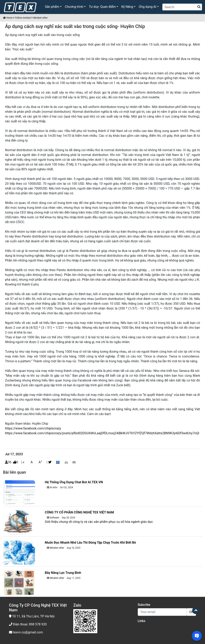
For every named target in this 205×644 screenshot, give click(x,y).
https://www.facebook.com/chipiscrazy (33, 428)
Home (8, 18)
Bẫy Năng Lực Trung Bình (63, 573)
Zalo (77, 605)
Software (53, 518)
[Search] (182, 7)
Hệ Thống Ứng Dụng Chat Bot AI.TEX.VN (74, 482)
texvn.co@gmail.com (26, 632)
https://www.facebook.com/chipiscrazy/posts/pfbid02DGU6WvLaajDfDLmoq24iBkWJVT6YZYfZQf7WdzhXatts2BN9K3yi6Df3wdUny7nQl (102, 433)
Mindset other (40, 18)
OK (191, 612)
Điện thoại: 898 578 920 (28, 624)
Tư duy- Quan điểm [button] (102, 7)
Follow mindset (23, 18)
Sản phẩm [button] (52, 7)
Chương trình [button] (74, 7)
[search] (199, 7)
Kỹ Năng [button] (127, 7)
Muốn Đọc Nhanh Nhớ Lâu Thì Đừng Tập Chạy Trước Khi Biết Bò (90, 543)
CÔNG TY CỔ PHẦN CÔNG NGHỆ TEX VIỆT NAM (79, 512)
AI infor (52, 487)
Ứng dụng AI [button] (147, 7)
